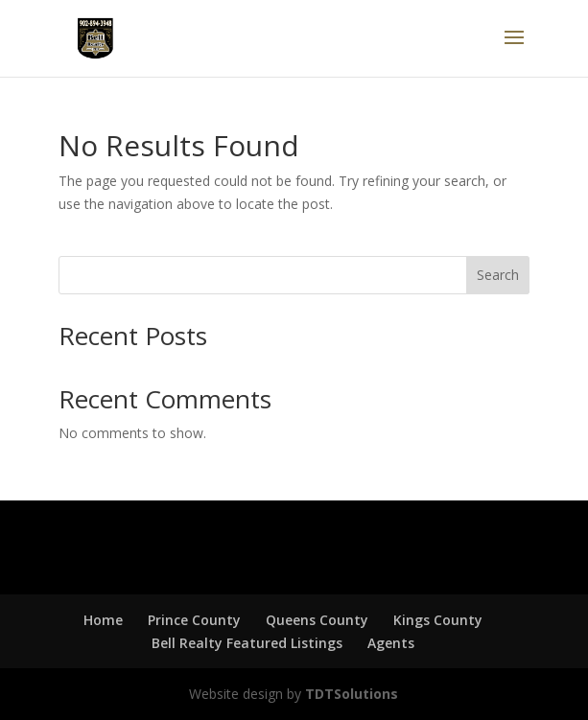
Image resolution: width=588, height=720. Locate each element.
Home (103, 620)
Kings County (438, 620)
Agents (391, 643)
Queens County (317, 620)
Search (498, 275)
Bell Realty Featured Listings (247, 643)
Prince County (194, 620)
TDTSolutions (350, 694)
